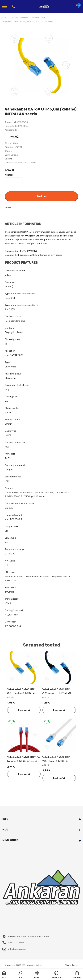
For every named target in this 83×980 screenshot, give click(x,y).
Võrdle (8, 207)
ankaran (11, 965)
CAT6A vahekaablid (20, 18)
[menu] (5, 6)
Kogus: (9, 175)
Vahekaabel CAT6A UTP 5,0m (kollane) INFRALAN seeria (28, 22)
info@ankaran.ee (17, 949)
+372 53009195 (16, 943)
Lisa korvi (41, 196)
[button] (20, 975)
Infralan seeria (39, 18)
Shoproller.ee (71, 965)
